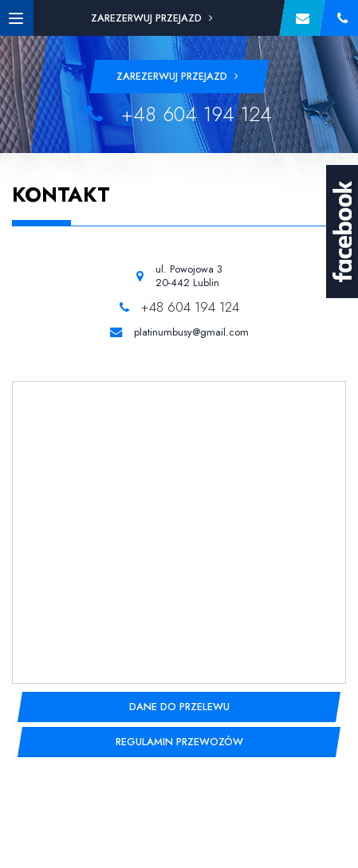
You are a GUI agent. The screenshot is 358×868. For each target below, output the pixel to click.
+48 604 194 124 (179, 114)
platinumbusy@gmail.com (191, 332)
